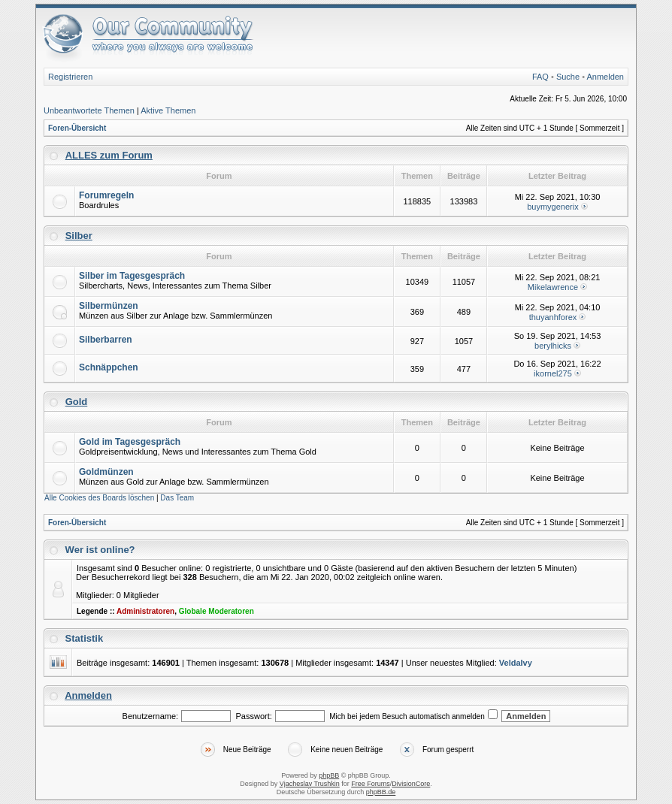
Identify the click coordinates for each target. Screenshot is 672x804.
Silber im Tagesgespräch (132, 276)
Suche (568, 77)
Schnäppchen (109, 367)
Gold (77, 402)
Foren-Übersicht (77, 128)
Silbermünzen (109, 306)
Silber (79, 236)
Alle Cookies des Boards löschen (99, 498)
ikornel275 (553, 373)
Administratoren (145, 611)
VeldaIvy (516, 663)
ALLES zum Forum (109, 155)
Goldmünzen (106, 472)
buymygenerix (552, 207)
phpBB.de (381, 792)
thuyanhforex (553, 317)
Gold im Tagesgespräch (130, 442)
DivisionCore (411, 784)
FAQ (540, 77)
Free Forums (371, 784)
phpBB (329, 775)
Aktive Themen (168, 110)
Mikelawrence (553, 287)
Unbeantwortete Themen (89, 110)
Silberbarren (106, 340)
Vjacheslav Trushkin (310, 784)
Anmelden (605, 77)
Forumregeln (106, 195)
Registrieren (70, 77)
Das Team (177, 498)
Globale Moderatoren (216, 611)
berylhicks (553, 346)
